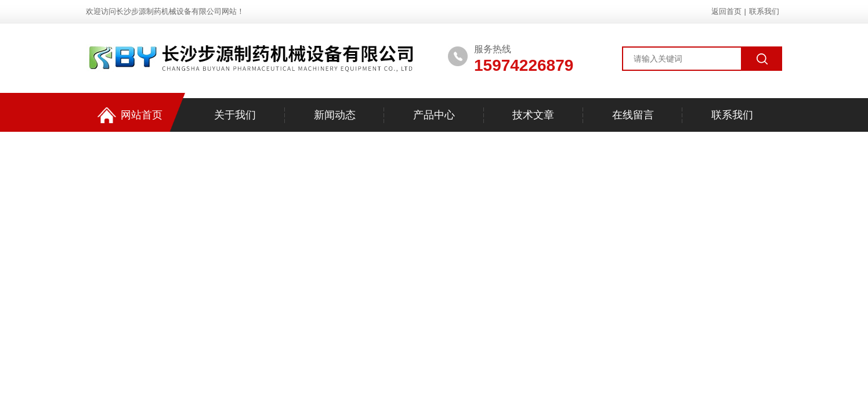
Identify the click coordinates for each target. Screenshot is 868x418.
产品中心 (434, 115)
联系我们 (764, 11)
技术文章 (533, 115)
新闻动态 (335, 115)
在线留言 (633, 115)
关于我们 (235, 115)
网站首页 (130, 115)
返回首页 (726, 11)
